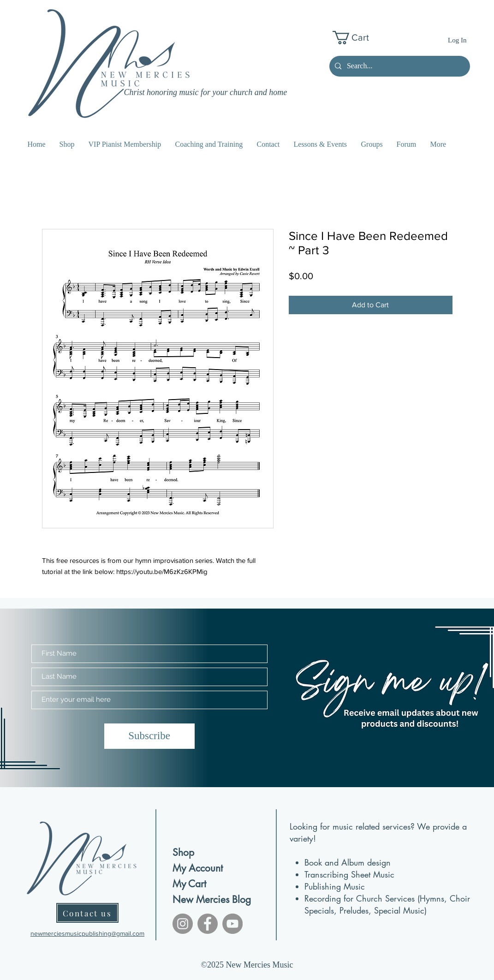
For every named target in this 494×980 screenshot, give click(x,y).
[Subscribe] (149, 736)
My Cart (189, 884)
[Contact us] (87, 913)
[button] (358, 38)
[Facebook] (208, 924)
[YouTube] (232, 924)
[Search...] (399, 66)
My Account (198, 868)
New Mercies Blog (205, 899)
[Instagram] (183, 924)
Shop (183, 852)
